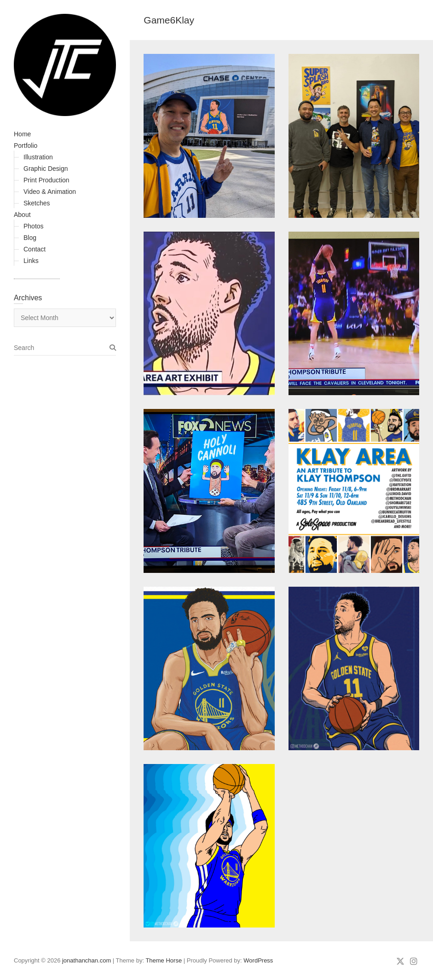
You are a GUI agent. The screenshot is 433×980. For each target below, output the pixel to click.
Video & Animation (50, 192)
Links (31, 261)
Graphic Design (46, 169)
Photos (34, 226)
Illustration (38, 157)
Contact (35, 249)
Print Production (46, 180)
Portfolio (26, 146)
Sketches (37, 203)
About (22, 215)
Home (22, 134)
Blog (30, 238)
